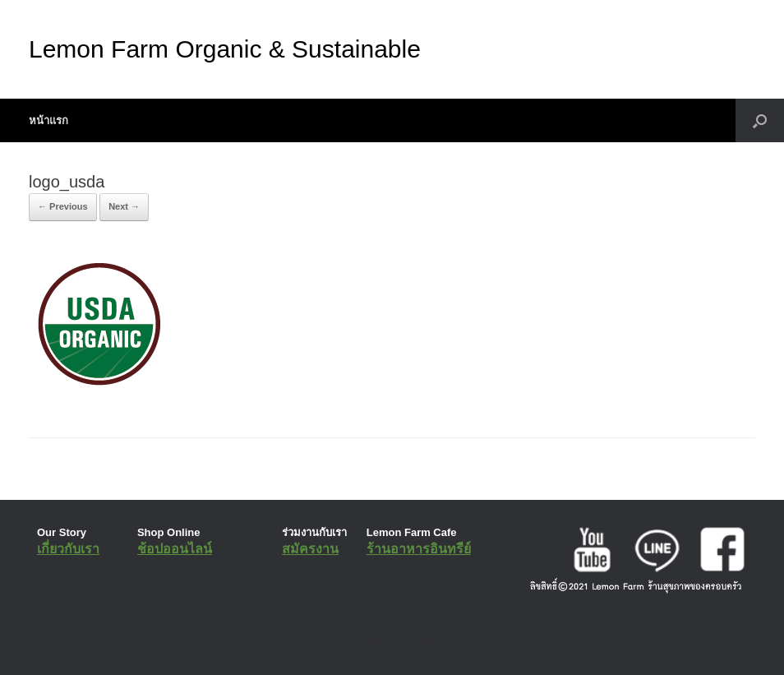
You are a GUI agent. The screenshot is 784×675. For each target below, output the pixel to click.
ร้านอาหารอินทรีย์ (419, 549)
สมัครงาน (310, 549)
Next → (124, 206)
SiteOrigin (380, 641)
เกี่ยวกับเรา (68, 549)
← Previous (63, 206)
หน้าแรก (48, 120)
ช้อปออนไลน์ (175, 549)
